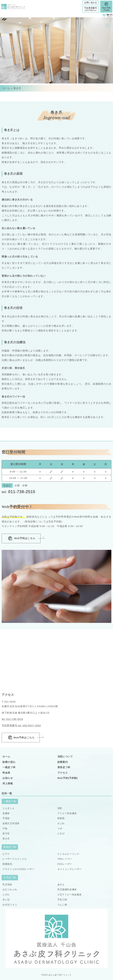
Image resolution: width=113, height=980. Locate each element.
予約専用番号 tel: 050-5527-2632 (21, 725)
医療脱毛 (7, 864)
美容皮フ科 (64, 767)
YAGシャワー (65, 859)
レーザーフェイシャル (15, 859)
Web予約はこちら (21, 538)
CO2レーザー (65, 864)
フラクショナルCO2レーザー (18, 869)
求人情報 (8, 783)
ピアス (6, 854)
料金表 (6, 773)
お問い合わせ (90, 3)
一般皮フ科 (9, 767)
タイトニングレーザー (70, 869)
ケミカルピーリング (68, 854)
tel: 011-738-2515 (12, 719)
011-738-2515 (18, 492)
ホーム (6, 88)
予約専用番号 (91, 9)
